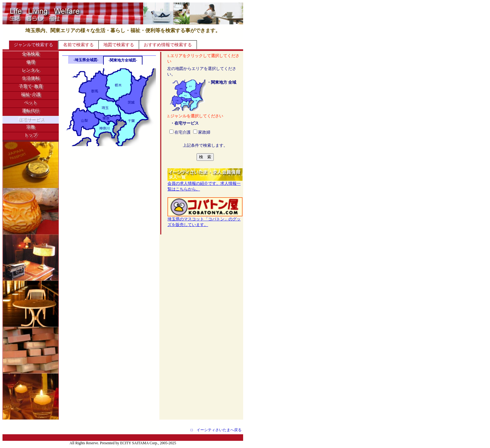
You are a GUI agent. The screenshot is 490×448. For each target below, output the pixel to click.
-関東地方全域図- (123, 60)
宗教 (31, 127)
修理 (31, 62)
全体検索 (31, 54)
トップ (31, 135)
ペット (31, 103)
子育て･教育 (31, 86)
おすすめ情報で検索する (168, 45)
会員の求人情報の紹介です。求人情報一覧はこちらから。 (205, 184)
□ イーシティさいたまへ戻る (216, 430)
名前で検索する (78, 45)
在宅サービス (31, 119)
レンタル (31, 70)
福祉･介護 (31, 94)
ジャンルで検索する (33, 45)
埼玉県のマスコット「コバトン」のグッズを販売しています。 (205, 220)
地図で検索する (119, 45)
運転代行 (31, 111)
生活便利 (31, 78)
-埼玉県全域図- (86, 60)
